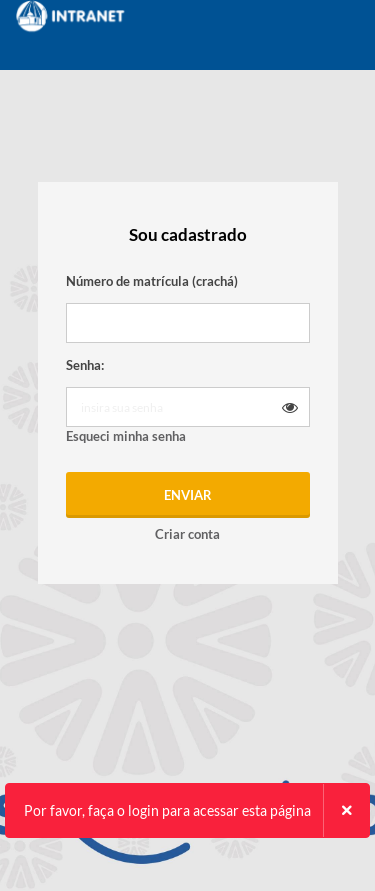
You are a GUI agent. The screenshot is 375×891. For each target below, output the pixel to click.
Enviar (188, 495)
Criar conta (187, 534)
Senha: (85, 365)
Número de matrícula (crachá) (152, 281)
